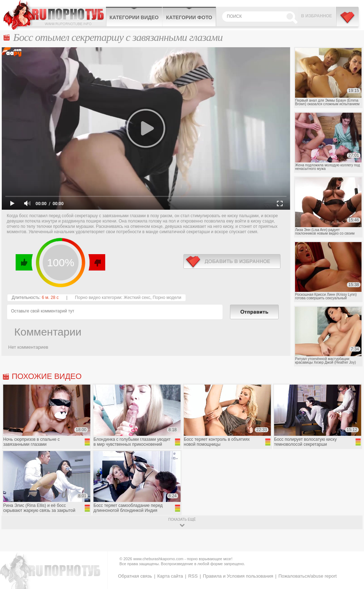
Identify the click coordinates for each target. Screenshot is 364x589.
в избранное (232, 261)
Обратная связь (135, 576)
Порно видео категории (98, 298)
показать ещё (182, 520)
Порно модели (167, 298)
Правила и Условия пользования (238, 576)
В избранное (317, 16)
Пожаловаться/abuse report (307, 576)
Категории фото (189, 17)
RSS (193, 576)
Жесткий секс (137, 298)
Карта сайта (170, 576)
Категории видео (134, 17)
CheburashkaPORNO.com (55, 15)
